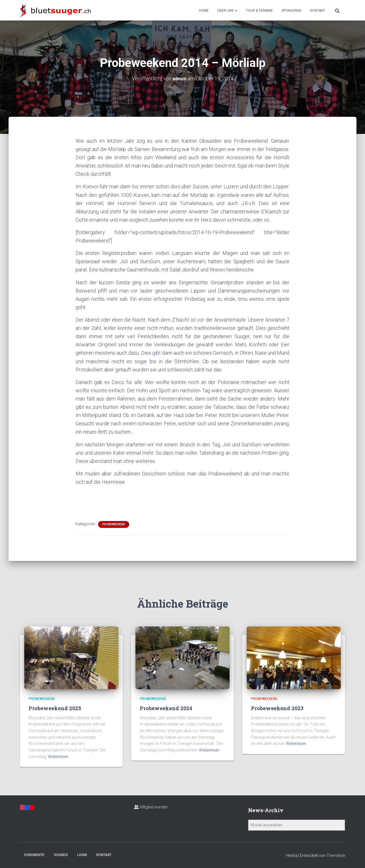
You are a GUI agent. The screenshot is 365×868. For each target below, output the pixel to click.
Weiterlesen (58, 757)
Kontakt (318, 11)
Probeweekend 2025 (55, 708)
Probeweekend (114, 524)
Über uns (227, 11)
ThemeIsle (336, 855)
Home (204, 11)
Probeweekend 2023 (277, 708)
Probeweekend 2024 (166, 708)
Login (82, 855)
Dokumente (34, 855)
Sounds (61, 855)
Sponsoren (291, 11)
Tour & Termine (259, 11)
